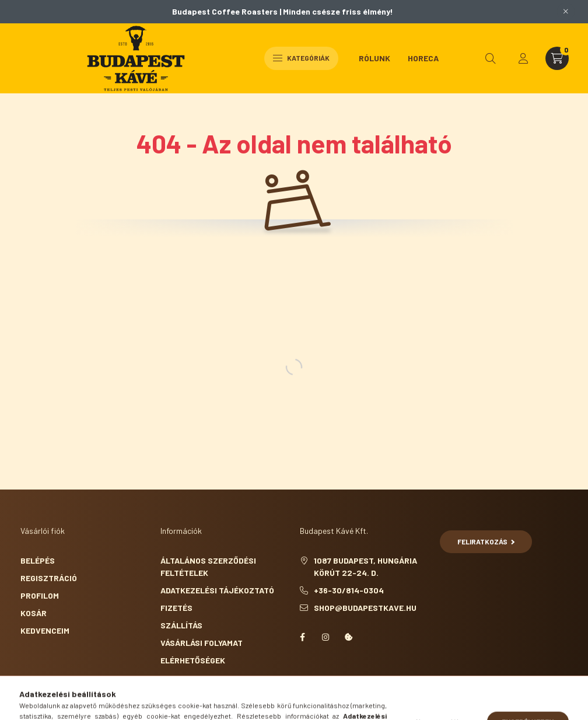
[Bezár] (566, 12)
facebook (302, 637)
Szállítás (181, 625)
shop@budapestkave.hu (365, 608)
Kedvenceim (45, 630)
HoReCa (423, 58)
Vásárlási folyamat (202, 643)
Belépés (38, 560)
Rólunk (374, 58)
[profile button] (523, 58)
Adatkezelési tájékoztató (217, 590)
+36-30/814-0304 (349, 590)
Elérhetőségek (193, 660)
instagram (325, 637)
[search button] (491, 58)
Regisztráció (49, 578)
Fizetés (176, 608)
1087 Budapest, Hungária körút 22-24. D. (365, 567)
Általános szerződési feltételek (208, 567)
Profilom (40, 595)
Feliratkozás (486, 541)
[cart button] (557, 58)
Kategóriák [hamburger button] (301, 58)
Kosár (34, 613)
